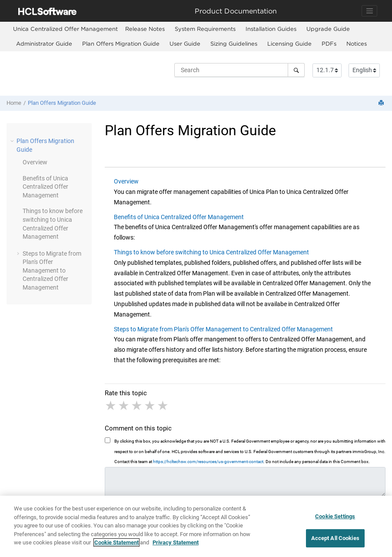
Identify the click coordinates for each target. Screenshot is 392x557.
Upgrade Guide (328, 29)
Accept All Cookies (335, 538)
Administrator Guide (44, 43)
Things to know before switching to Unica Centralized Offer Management (211, 252)
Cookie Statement (116, 542)
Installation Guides (271, 29)
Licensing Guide (289, 43)
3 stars (137, 406)
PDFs (329, 43)
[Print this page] (382, 103)
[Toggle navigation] (369, 11)
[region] (196, 526)
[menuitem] (65, 29)
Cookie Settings (335, 516)
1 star (111, 406)
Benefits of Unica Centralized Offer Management (179, 217)
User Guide (185, 43)
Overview (35, 162)
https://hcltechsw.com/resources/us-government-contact (208, 462)
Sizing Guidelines (234, 43)
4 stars (150, 406)
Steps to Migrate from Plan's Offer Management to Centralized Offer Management (52, 270)
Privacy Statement (176, 542)
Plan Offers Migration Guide (121, 43)
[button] (13, 141)
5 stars (163, 406)
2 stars (124, 406)
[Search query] (239, 70)
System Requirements (205, 29)
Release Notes (145, 29)
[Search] (296, 70)
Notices (357, 43)
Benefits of (45, 187)
